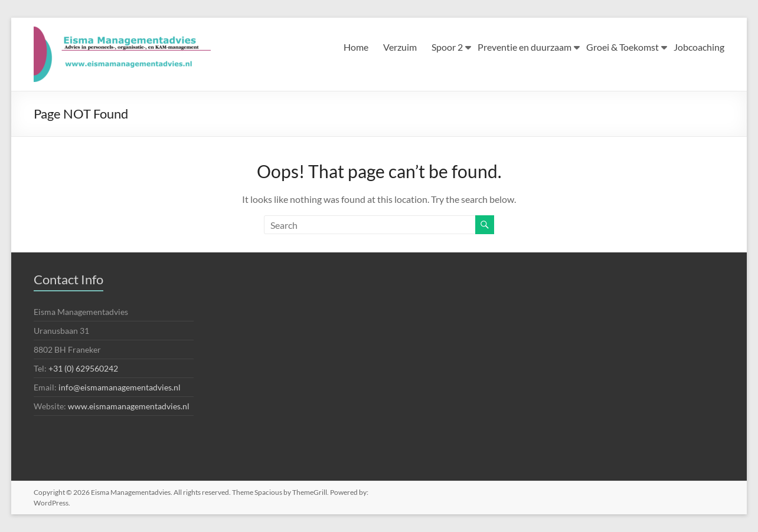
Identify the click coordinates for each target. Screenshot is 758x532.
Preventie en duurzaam (525, 47)
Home (356, 47)
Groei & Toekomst (623, 47)
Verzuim (400, 47)
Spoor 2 (447, 47)
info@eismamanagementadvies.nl (120, 387)
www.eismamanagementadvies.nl (129, 406)
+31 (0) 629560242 (83, 368)
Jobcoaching (699, 47)
